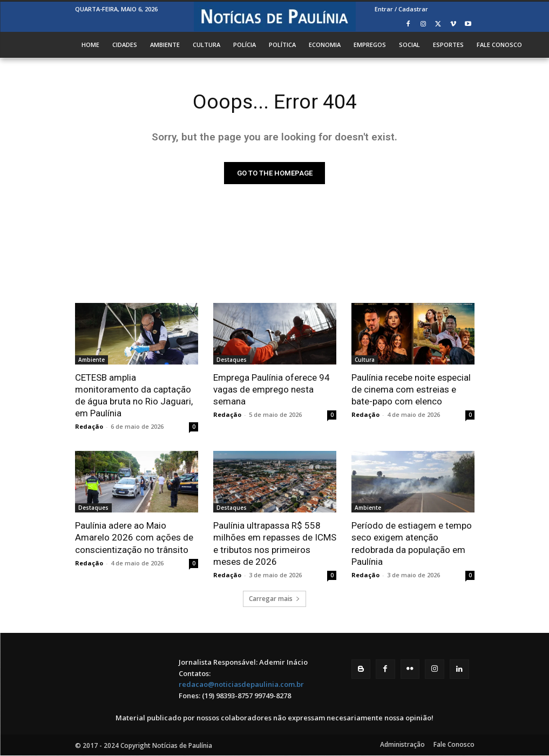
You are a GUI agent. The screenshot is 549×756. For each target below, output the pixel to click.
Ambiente (91, 360)
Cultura (365, 360)
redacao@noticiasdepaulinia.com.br (241, 685)
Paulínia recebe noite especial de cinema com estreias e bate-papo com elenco (411, 390)
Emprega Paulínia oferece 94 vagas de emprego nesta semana (272, 390)
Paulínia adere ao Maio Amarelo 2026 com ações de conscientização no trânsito (134, 538)
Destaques (232, 360)
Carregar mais (274, 599)
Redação (89, 427)
